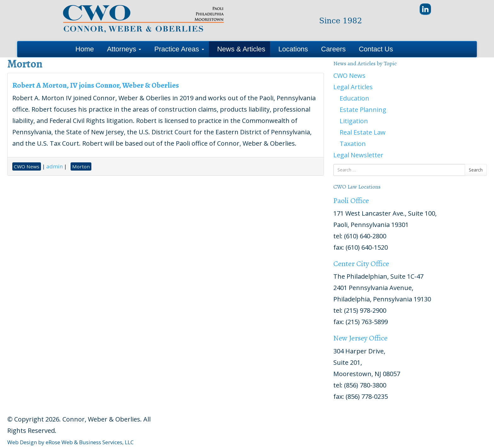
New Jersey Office (360, 338)
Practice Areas (179, 49)
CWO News (349, 76)
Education (354, 98)
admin (55, 166)
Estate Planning (363, 110)
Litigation (354, 121)
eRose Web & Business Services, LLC (90, 442)
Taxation (353, 144)
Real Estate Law (363, 132)
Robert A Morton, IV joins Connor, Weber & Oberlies (96, 85)
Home (85, 49)
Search (476, 170)
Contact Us (376, 49)
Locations (293, 49)
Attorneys (124, 49)
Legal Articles (353, 87)
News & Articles (241, 49)
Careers (333, 49)
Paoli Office (351, 201)
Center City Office (361, 264)
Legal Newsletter (358, 155)
